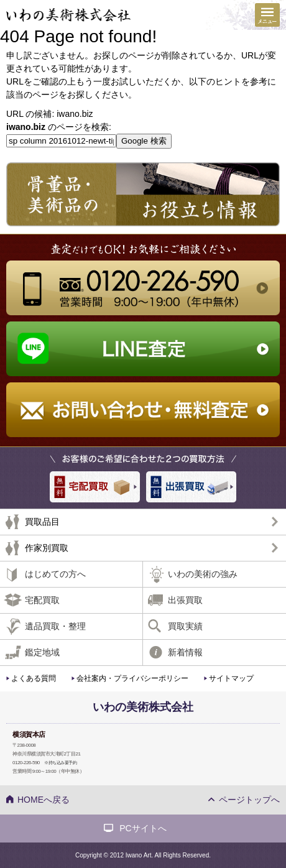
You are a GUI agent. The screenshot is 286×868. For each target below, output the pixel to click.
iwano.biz (75, 114)
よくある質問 (34, 678)
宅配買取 (42, 600)
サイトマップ (231, 678)
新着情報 (185, 652)
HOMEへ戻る (44, 800)
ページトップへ (249, 800)
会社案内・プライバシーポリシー (132, 678)
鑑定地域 (42, 652)
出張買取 (185, 600)
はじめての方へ (55, 574)
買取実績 (185, 626)
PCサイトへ (143, 828)
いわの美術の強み (203, 574)
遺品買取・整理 (55, 626)
